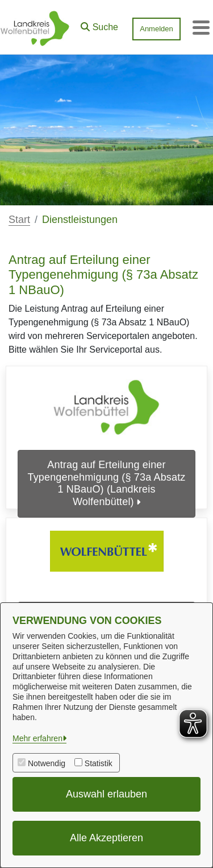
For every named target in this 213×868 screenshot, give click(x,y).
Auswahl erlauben (106, 794)
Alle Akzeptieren (106, 838)
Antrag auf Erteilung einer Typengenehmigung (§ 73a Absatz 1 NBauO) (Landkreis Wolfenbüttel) (107, 483)
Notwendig (47, 763)
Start (19, 220)
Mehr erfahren (37, 738)
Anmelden (156, 29)
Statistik (99, 763)
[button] (99, 24)
